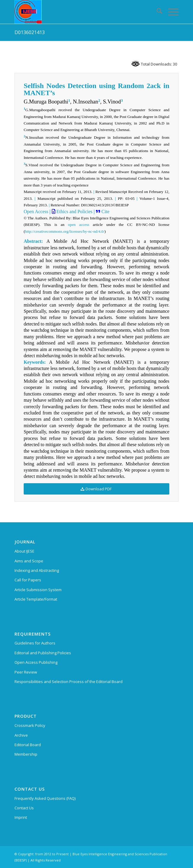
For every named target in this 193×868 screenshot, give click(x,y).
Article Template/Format (36, 599)
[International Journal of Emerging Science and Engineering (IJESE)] (80, 12)
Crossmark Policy (30, 725)
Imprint (21, 817)
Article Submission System (38, 590)
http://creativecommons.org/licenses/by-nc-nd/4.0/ (65, 231)
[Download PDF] (96, 489)
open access (79, 225)
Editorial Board (28, 745)
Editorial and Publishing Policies (43, 653)
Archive (21, 735)
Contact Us (24, 808)
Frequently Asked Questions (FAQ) (45, 798)
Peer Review (26, 672)
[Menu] (170, 12)
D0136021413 (30, 32)
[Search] (156, 12)
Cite (105, 212)
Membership (26, 754)
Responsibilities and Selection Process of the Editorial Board (69, 682)
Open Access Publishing (36, 662)
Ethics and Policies (74, 212)
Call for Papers (28, 580)
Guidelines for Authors (35, 643)
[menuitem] (156, 12)
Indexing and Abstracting (37, 570)
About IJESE (24, 551)
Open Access (36, 212)
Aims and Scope (29, 561)
